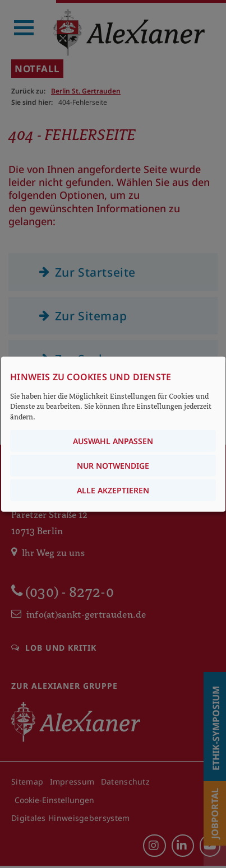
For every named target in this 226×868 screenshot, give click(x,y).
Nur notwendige (113, 465)
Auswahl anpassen (113, 440)
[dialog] (113, 434)
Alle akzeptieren (113, 490)
